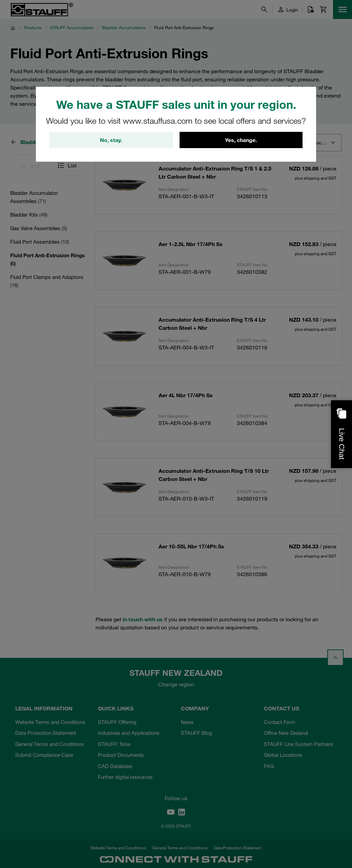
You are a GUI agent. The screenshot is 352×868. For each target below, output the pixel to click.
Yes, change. (241, 140)
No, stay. (111, 140)
